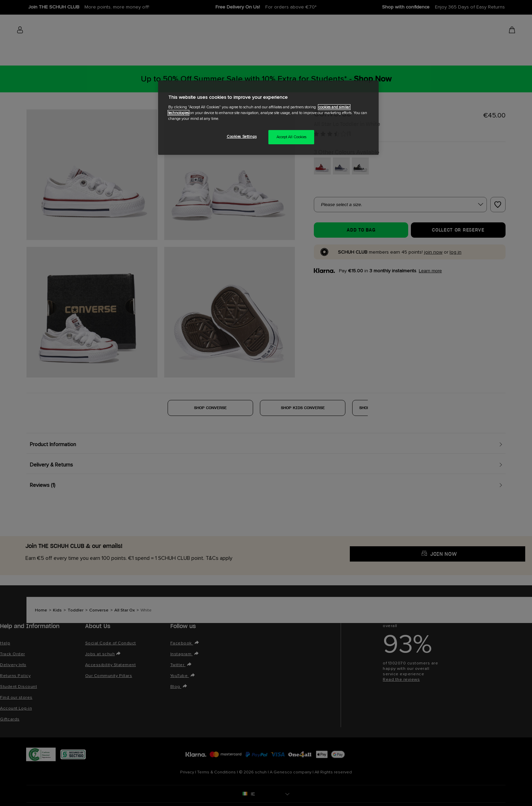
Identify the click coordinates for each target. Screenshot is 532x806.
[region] (268, 118)
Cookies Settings (242, 137)
